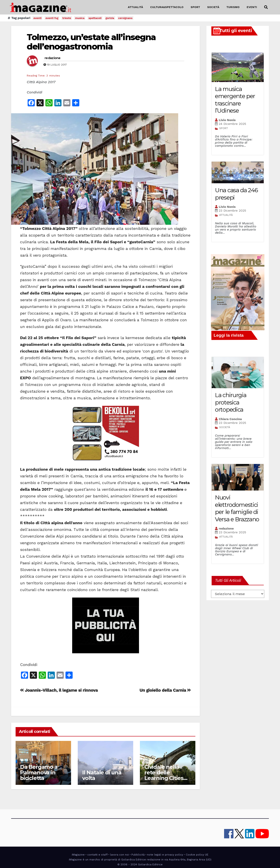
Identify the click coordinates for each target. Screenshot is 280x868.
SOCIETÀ (213, 7)
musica (80, 18)
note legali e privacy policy (165, 855)
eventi (37, 18)
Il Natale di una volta (102, 775)
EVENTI (252, 7)
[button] (266, 7)
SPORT (195, 7)
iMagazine (78, 855)
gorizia (110, 18)
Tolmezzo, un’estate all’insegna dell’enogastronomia (91, 42)
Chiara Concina (230, 419)
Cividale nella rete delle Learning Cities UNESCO (164, 775)
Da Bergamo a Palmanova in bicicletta (39, 772)
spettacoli (95, 18)
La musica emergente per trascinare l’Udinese (235, 100)
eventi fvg (52, 18)
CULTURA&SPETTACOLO (167, 7)
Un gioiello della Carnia (165, 690)
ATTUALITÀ (136, 7)
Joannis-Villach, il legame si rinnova (59, 690)
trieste (67, 18)
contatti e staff (97, 855)
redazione (53, 58)
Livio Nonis (227, 120)
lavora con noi (120, 855)
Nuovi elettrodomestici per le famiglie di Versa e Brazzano (237, 508)
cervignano (125, 18)
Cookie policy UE (197, 855)
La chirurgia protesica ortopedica (231, 402)
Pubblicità (138, 855)
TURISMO (233, 7)
